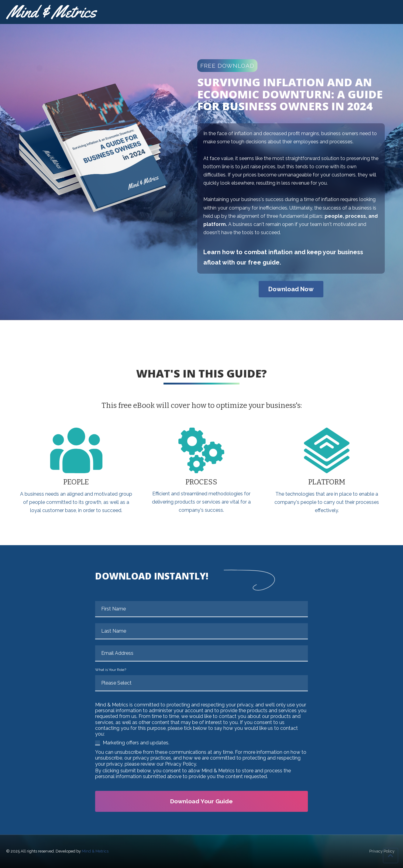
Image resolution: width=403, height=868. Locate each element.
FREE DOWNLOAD (227, 66)
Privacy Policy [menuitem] (382, 851)
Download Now (291, 289)
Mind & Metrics (95, 851)
